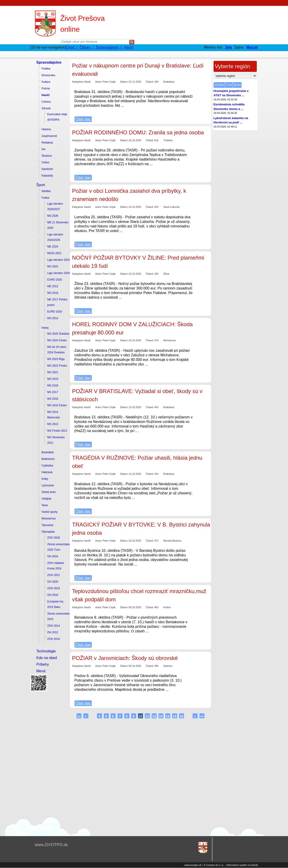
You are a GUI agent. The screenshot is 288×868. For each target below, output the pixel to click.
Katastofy (47, 176)
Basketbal (48, 452)
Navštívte (47, 169)
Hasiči (46, 95)
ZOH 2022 (54, 575)
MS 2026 (53, 216)
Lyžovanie (48, 485)
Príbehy (43, 664)
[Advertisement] (48, 761)
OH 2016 (53, 595)
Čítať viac (83, 119)
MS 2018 (53, 293)
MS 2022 (53, 266)
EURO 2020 (55, 280)
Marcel (252, 47)
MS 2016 (53, 399)
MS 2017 (53, 392)
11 (147, 716)
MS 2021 (53, 372)
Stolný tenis (49, 492)
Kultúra (46, 82)
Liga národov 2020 (59, 273)
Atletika (46, 191)
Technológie (46, 651)
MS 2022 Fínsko (57, 366)
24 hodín (219, 85)
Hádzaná (47, 472)
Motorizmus (49, 519)
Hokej (45, 328)
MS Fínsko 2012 (57, 431)
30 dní (237, 85)
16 (181, 716)
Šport (41, 185)
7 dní (229, 85)
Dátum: (124, 82)
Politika (46, 69)
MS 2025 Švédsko (58, 334)
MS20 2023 (54, 253)
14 (168, 716)
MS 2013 (53, 424)
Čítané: (150, 82)
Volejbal (46, 499)
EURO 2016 (55, 312)
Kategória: (78, 82)
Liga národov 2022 (59, 260)
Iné (44, 149)
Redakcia (47, 143)
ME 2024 (53, 247)
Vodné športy (50, 512)
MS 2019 (53, 379)
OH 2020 (53, 582)
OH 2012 (53, 632)
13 (161, 716)
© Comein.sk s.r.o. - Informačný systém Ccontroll (231, 865)
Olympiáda (48, 532)
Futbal (45, 198)
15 (175, 716)
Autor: (99, 82)
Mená (41, 671)
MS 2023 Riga (56, 359)
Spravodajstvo (49, 62)
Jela (228, 47)
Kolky (45, 479)
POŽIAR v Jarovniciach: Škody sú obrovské (125, 658)
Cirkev (46, 162)
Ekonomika (48, 75)
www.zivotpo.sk (193, 865)
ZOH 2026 (54, 538)
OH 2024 (53, 556)
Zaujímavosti (49, 136)
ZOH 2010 (54, 639)
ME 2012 (53, 286)
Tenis (45, 505)
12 (154, 716)
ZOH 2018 (54, 588)
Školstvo (47, 156)
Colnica (46, 102)
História (46, 129)
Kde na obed (47, 658)
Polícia (46, 89)
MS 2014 (53, 318)
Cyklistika (47, 466)
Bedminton (48, 459)
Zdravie (46, 108)
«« (79, 716)
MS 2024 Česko (57, 340)
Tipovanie (48, 525)
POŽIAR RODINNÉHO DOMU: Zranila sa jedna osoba (138, 132)
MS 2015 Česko (57, 405)
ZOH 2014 (54, 626)
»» (202, 716)
